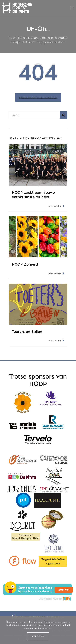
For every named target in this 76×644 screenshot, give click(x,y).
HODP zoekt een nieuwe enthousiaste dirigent (33, 195)
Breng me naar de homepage (38, 98)
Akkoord (38, 636)
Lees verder (56, 206)
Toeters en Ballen (27, 331)
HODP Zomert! (25, 264)
